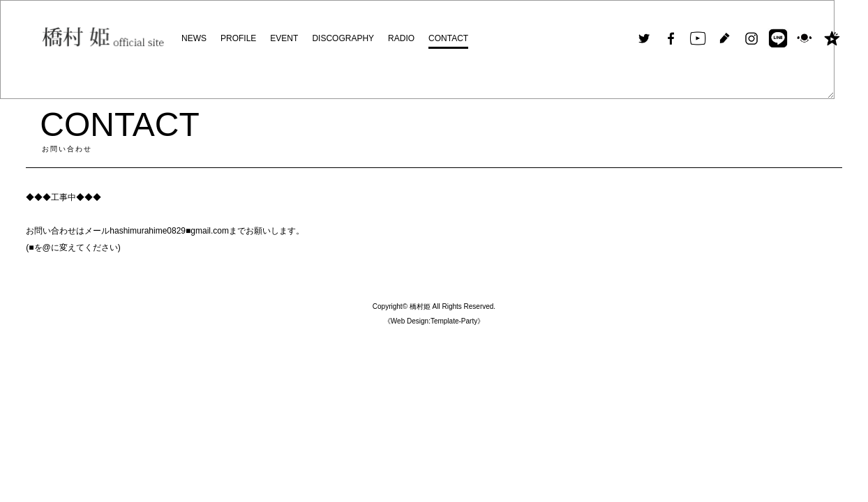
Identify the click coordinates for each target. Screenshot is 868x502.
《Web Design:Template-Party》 (434, 321)
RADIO (401, 38)
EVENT (284, 38)
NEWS (194, 38)
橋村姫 (420, 306)
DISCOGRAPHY (343, 38)
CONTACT (448, 38)
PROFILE (238, 38)
